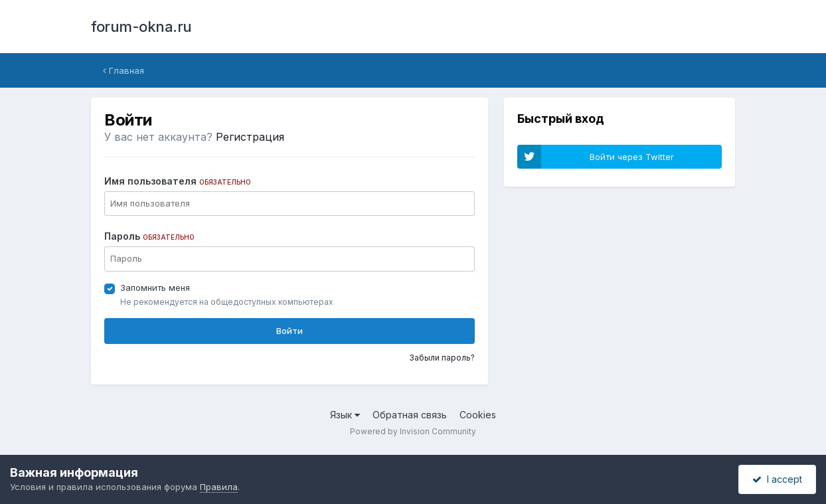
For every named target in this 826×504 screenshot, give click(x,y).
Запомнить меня (155, 288)
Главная (124, 70)
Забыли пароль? (442, 358)
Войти (289, 331)
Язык (345, 415)
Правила (219, 487)
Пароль (149, 236)
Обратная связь (410, 415)
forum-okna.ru (141, 27)
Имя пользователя (178, 181)
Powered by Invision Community (413, 431)
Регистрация (250, 137)
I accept (777, 479)
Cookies (478, 415)
